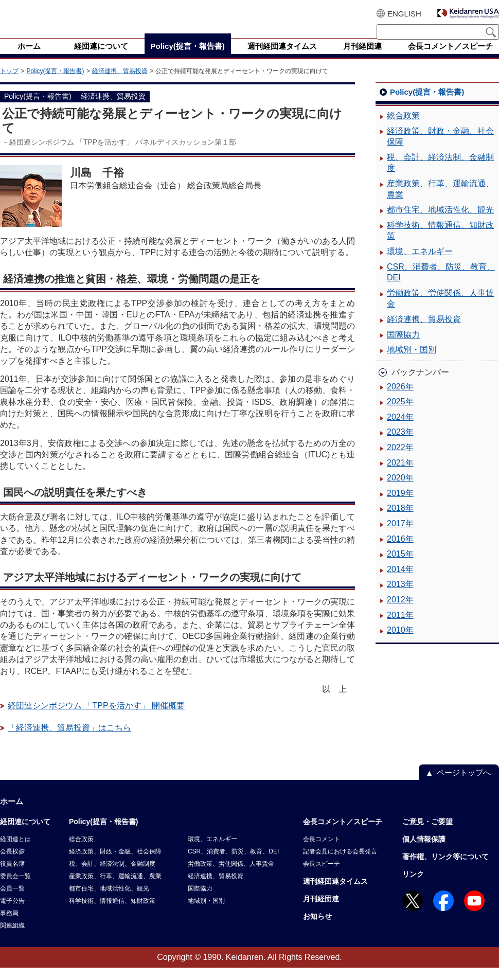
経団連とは (15, 851)
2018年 (400, 520)
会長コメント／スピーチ (343, 834)
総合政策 (403, 128)
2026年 (400, 399)
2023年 (400, 444)
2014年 (400, 582)
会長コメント (322, 851)
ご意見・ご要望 (427, 834)
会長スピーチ (322, 876)
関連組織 (12, 938)
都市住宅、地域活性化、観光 (440, 222)
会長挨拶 (12, 864)
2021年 (400, 475)
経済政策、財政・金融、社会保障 (440, 149)
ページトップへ (464, 785)
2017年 (400, 536)
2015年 (400, 566)
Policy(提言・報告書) (55, 83)
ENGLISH (404, 14)
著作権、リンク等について (445, 869)
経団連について (25, 834)
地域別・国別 (412, 362)
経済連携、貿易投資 (120, 83)
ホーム (12, 814)
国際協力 (403, 347)
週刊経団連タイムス (335, 894)
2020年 (400, 490)
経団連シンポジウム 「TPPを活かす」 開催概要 (96, 718)
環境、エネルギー (420, 264)
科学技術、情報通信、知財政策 (440, 243)
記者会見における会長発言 (340, 864)
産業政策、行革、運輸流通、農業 (440, 201)
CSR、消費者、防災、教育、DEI (441, 285)
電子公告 (12, 913)
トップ (9, 83)
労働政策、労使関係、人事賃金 (440, 311)
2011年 (400, 627)
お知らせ (317, 929)
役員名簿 (12, 876)
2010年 (400, 642)
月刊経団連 (321, 911)
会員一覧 (12, 901)
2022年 (400, 460)
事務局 (9, 925)
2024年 (400, 429)
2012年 (400, 612)
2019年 (400, 505)
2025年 (400, 414)
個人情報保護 (424, 851)
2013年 (400, 596)
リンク (413, 886)
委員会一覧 (15, 888)
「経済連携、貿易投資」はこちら (69, 740)
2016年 (400, 551)
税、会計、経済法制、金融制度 (440, 175)
